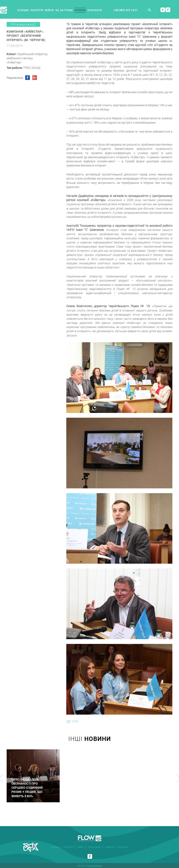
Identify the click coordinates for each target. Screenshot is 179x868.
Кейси (49, 10)
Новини (80, 10)
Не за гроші (64, 10)
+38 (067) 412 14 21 (126, 10)
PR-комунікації (23, 24)
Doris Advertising (94, 866)
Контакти (95, 10)
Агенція (23, 10)
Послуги (37, 10)
